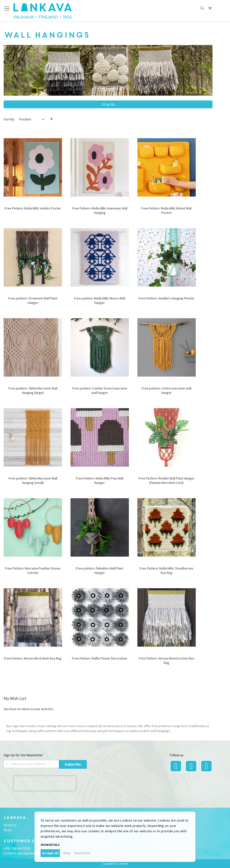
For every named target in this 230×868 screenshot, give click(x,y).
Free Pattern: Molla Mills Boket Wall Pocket (166, 210)
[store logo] (43, 11)
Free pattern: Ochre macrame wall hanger (167, 390)
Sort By (9, 119)
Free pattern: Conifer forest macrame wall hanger (100, 390)
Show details (50, 845)
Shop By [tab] (108, 104)
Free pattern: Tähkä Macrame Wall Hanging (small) (33, 480)
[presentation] (45, 783)
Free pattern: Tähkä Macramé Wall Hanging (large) (33, 390)
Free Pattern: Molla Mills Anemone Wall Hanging (100, 210)
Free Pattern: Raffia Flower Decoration (100, 658)
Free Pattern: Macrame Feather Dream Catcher (33, 570)
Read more (82, 853)
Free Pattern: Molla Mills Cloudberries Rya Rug (167, 570)
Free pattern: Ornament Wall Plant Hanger (33, 300)
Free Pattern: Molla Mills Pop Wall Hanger (100, 480)
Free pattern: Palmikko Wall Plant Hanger (100, 570)
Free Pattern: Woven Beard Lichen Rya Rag (166, 660)
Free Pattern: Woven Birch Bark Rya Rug (33, 658)
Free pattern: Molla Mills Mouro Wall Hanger (100, 300)
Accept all (50, 853)
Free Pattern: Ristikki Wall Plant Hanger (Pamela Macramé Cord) (167, 480)
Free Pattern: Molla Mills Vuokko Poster (33, 208)
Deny (67, 853)
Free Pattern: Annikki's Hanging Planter (167, 298)
